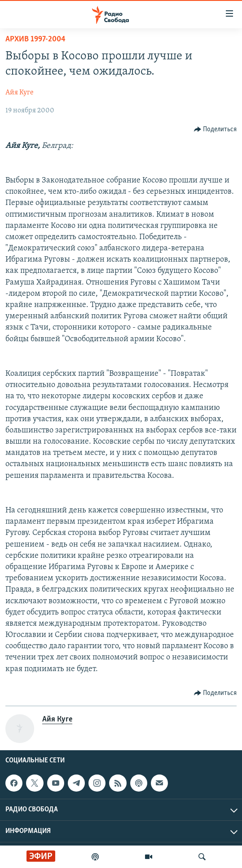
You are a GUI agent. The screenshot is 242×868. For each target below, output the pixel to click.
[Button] (216, 129)
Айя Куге (20, 93)
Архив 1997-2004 (35, 39)
